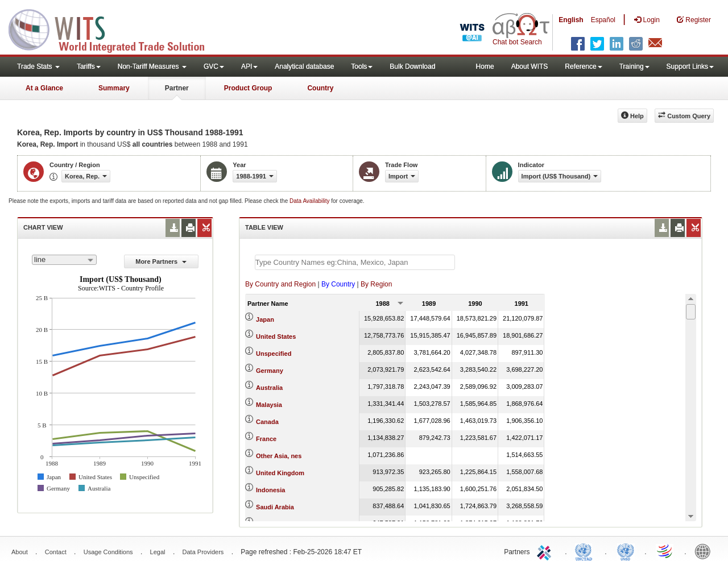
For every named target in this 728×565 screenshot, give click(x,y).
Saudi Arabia (275, 507)
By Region (376, 284)
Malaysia (269, 405)
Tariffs (89, 67)
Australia (269, 388)
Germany (270, 371)
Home (485, 67)
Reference (583, 67)
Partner (177, 88)
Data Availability (310, 201)
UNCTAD (586, 551)
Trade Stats (38, 67)
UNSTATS (626, 551)
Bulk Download (412, 67)
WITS (114, 28)
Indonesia (270, 490)
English (571, 20)
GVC (214, 67)
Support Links (690, 67)
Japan (265, 319)
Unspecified (274, 354)
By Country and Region (280, 284)
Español (603, 20)
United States (276, 336)
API (249, 67)
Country (320, 88)
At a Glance (44, 88)
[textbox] (355, 262)
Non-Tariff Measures (152, 67)
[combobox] (64, 260)
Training (634, 67)
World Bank (705, 551)
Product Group (248, 88)
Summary (114, 88)
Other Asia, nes (279, 456)
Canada (267, 422)
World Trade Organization (665, 551)
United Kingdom (280, 473)
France (266, 439)
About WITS (530, 67)
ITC (546, 551)
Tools (362, 67)
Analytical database (304, 67)
